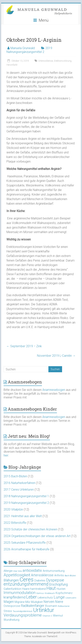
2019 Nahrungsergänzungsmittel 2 (29, 50)
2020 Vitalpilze (13, 509)
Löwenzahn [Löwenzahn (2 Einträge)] (71, 598)
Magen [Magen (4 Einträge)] (9, 602)
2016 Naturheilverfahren (19, 483)
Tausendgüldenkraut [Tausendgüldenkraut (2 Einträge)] (23, 611)
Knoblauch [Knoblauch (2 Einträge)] (50, 593)
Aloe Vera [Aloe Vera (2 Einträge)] (18, 571)
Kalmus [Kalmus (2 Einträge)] (40, 593)
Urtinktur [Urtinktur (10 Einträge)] (44, 610)
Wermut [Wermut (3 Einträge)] (58, 616)
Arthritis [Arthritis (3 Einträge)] (59, 575)
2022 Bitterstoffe (15, 523)
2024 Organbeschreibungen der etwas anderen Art (37, 536)
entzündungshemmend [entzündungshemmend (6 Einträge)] (26, 584)
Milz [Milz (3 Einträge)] (28, 602)
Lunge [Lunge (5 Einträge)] (59, 597)
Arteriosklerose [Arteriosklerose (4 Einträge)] (42, 575)
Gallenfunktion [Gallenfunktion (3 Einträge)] (12, 589)
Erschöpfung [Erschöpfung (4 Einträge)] (58, 584)
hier (6, 455)
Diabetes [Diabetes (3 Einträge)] (40, 580)
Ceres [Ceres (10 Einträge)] (27, 580)
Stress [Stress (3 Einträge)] (8, 611)
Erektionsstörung (63, 61)
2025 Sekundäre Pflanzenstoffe (25, 543)
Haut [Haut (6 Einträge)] (51, 588)
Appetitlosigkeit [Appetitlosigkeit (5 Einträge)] (17, 575)
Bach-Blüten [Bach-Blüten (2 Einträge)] (70, 576)
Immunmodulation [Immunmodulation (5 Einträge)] (20, 593)
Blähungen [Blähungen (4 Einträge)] (11, 580)
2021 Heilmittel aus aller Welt (23, 516)
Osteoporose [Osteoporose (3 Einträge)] (12, 606)
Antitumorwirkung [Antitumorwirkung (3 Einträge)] (54, 571)
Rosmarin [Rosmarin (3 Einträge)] (51, 606)
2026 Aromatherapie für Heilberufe (26, 549)
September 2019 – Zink (24, 346)
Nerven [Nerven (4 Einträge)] (49, 602)
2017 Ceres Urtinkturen (19, 490)
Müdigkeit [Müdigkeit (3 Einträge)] (37, 602)
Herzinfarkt (12, 65)
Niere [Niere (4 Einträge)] (59, 602)
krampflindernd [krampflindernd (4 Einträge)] (15, 597)
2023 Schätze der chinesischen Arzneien (30, 529)
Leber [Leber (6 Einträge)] (32, 597)
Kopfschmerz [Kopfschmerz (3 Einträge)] (64, 593)
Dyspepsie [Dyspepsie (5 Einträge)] (55, 580)
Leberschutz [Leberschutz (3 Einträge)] (45, 598)
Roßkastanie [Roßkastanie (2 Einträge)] (64, 606)
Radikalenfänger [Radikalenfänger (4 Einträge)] (33, 606)
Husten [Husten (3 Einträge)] (61, 589)
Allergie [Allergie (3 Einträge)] (8, 571)
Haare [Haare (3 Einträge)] (26, 589)
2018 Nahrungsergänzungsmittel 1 (26, 496)
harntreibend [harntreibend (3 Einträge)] (38, 589)
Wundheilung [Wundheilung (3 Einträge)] (11, 620)
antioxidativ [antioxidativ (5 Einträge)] (32, 570)
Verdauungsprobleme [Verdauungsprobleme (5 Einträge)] (23, 615)
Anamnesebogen (54, 390)
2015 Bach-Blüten (15, 476)
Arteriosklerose (46, 61)
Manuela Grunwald (23, 48)
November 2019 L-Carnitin (56, 356)
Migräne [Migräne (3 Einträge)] (20, 602)
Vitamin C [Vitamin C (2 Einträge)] (47, 616)
